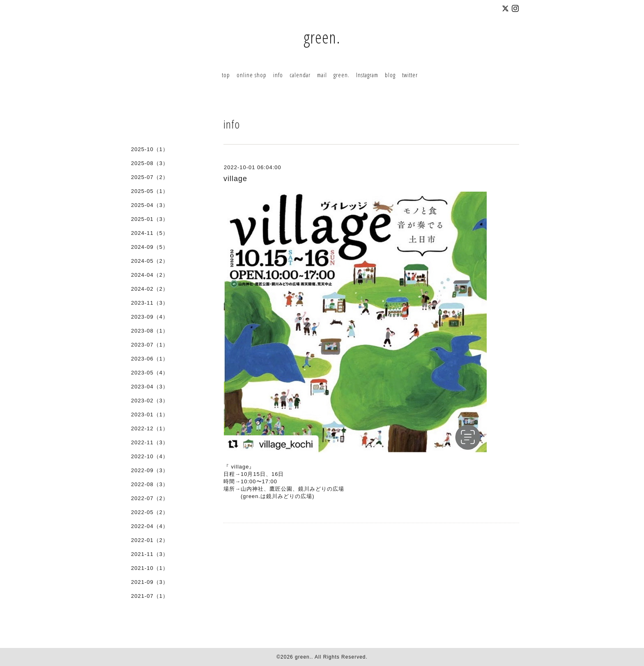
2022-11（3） (150, 442)
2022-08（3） (150, 484)
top (226, 75)
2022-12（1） (150, 428)
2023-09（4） (150, 317)
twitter (410, 75)
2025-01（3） (150, 219)
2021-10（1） (150, 568)
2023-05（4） (150, 373)
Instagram (367, 75)
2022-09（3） (150, 470)
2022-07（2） (150, 498)
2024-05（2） (150, 261)
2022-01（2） (150, 540)
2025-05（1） (150, 191)
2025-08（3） (150, 163)
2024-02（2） (150, 289)
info (278, 75)
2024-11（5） (150, 233)
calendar (300, 75)
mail (322, 75)
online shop (252, 75)
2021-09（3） (150, 582)
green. (322, 37)
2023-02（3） (150, 401)
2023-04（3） (150, 387)
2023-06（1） (150, 359)
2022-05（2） (150, 512)
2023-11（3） (150, 303)
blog (390, 75)
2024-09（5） (150, 247)
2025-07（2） (150, 177)
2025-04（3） (150, 205)
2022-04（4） (150, 526)
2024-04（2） (150, 275)
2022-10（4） (150, 456)
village (235, 179)
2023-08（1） (150, 331)
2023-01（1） (150, 415)
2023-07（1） (150, 345)
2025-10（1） (150, 149)
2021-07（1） (150, 596)
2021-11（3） (150, 554)
